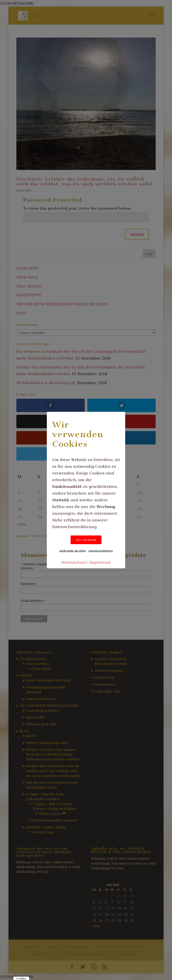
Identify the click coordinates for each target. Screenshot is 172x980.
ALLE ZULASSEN (86, 540)
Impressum (100, 562)
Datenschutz (74, 562)
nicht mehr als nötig (73, 550)
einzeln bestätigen (101, 550)
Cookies (21, 978)
